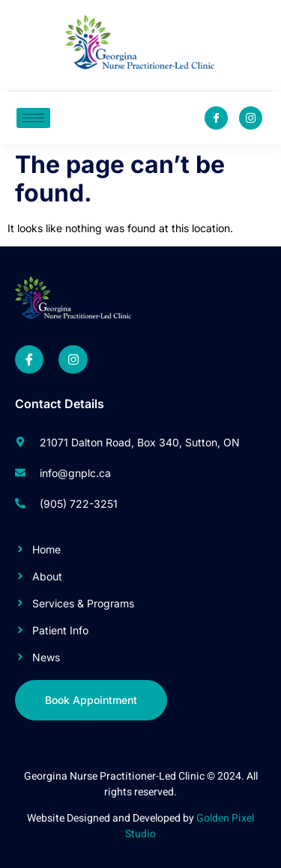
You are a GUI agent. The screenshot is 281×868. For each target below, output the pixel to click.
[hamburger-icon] (33, 118)
